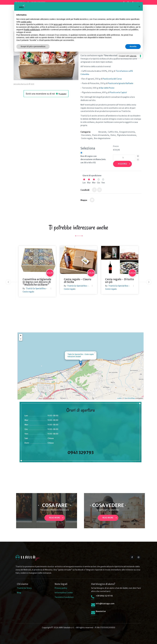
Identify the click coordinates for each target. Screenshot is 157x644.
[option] (37, 271)
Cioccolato (86, 135)
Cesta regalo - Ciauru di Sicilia (78, 281)
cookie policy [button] (26, 22)
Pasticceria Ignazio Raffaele (121, 83)
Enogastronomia (127, 132)
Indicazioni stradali (74, 357)
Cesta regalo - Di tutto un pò (120, 281)
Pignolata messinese (127, 135)
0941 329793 (81, 453)
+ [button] (21, 336)
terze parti (58, 24)
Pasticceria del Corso (112, 79)
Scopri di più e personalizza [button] (33, 46)
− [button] (21, 339)
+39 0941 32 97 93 (104, 596)
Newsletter (101, 611)
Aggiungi (122, 164)
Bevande (102, 132)
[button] (139, 6)
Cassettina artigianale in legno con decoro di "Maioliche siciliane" (37, 282)
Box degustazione (102, 138)
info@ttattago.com (105, 604)
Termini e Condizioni (64, 597)
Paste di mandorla (101, 135)
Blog (19, 593)
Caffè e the (113, 132)
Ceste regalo (87, 138)
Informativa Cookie (64, 593)
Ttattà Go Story (24, 588)
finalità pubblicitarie (32, 30)
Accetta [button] (133, 46)
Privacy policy (61, 588)
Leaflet (119, 398)
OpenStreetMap (130, 398)
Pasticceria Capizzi (118, 92)
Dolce (113, 135)
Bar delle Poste (107, 88)
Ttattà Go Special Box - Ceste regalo (81, 354)
